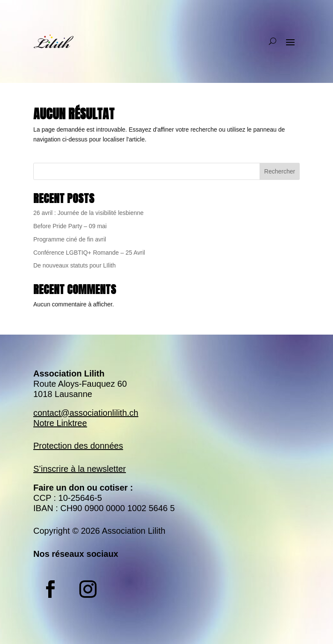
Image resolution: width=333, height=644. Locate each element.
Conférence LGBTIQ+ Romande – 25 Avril (89, 253)
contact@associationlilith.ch (86, 413)
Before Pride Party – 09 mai (70, 226)
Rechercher (280, 171)
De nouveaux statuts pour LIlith (74, 265)
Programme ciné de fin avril (70, 239)
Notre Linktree (60, 423)
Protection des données (78, 446)
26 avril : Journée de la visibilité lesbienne (88, 213)
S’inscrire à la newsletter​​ (80, 469)
